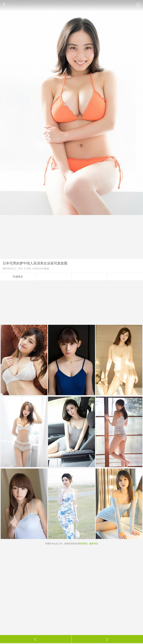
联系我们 (83, 544)
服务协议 (94, 544)
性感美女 (18, 277)
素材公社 (138, 4)
